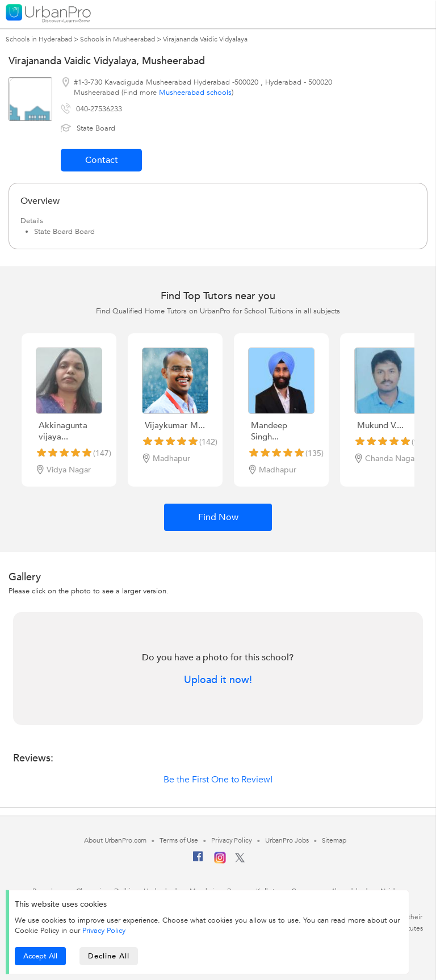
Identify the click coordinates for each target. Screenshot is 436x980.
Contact (102, 160)
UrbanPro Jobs (287, 840)
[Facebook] (198, 861)
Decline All (109, 956)
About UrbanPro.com (115, 840)
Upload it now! (218, 680)
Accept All (40, 956)
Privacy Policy (104, 931)
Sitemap (334, 840)
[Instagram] (220, 861)
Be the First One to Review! (218, 780)
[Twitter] (240, 860)
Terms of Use (179, 840)
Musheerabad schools (195, 93)
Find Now (218, 517)
